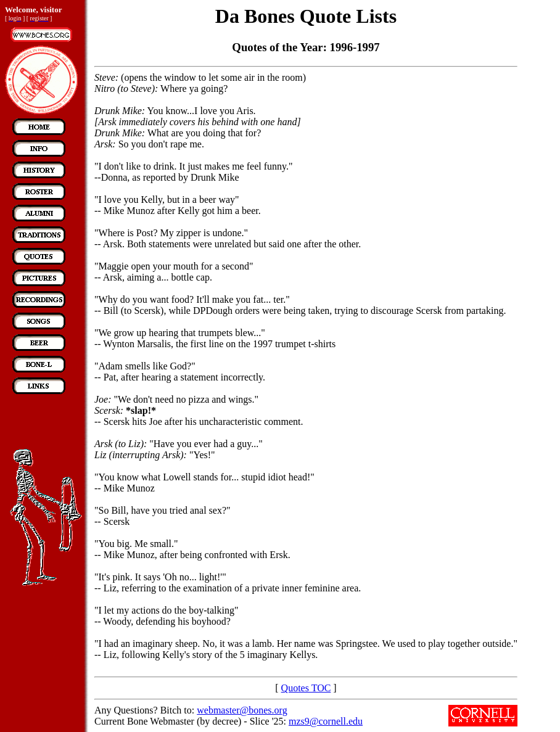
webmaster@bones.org (242, 710)
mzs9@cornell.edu (326, 721)
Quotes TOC (306, 688)
